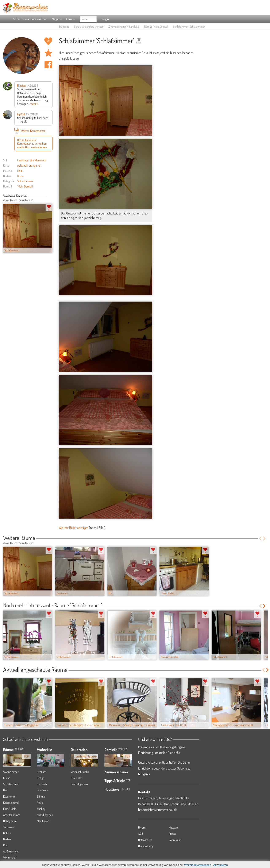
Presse (172, 834)
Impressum (175, 840)
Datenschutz (145, 840)
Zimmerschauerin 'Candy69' (124, 26)
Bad (5, 790)
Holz (20, 171)
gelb (20, 165)
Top (121, 749)
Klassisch (42, 784)
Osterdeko (76, 778)
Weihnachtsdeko (80, 772)
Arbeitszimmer (12, 815)
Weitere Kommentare (30, 131)
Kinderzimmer (11, 803)
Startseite (64, 26)
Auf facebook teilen (48, 65)
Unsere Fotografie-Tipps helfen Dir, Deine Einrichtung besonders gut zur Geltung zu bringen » (164, 768)
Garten (7, 839)
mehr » (34, 104)
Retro (40, 803)
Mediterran (43, 821)
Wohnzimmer (11, 772)
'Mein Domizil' (25, 186)
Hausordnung (146, 846)
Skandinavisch (38, 160)
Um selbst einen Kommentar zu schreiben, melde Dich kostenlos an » (32, 144)
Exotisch (42, 772)
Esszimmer (9, 796)
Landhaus (23, 160)
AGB (141, 834)
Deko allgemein (79, 784)
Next (51, 196)
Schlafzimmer (25, 181)
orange (33, 165)
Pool (6, 845)
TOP (17, 749)
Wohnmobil (10, 857)
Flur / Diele (10, 809)
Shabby (41, 809)
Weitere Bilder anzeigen (74, 528)
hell (26, 165)
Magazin (57, 19)
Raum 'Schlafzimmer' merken (48, 53)
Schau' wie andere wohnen (30, 19)
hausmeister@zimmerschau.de (158, 810)
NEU (22, 749)
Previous (48, 196)
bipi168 (21, 114)
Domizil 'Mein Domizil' (156, 26)
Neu (126, 749)
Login (105, 19)
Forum (70, 19)
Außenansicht (11, 851)
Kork (20, 176)
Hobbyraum (10, 821)
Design (41, 778)
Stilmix (41, 796)
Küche (7, 778)
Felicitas (22, 85)
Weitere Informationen (198, 865)
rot (40, 165)
